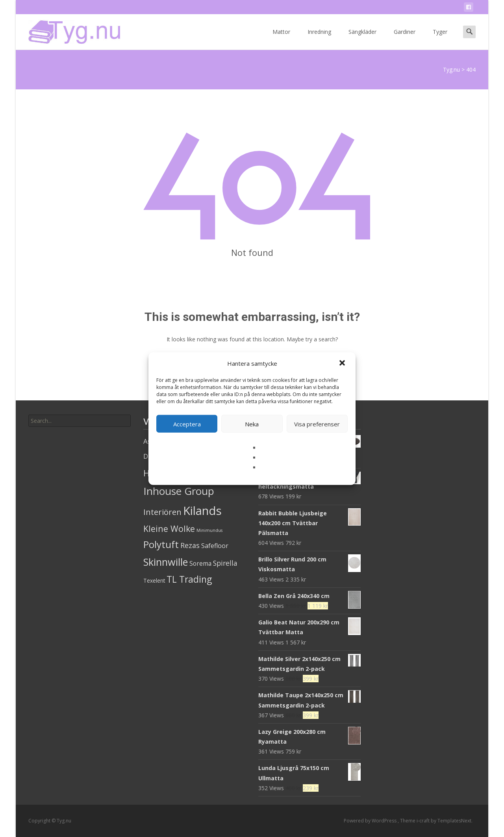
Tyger (440, 39)
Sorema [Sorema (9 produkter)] (200, 563)
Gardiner (405, 39)
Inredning (319, 39)
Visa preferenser (317, 424)
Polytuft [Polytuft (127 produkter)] (161, 544)
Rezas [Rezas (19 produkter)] (190, 545)
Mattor (281, 39)
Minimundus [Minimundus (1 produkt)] (209, 530)
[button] (343, 363)
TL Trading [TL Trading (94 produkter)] (189, 579)
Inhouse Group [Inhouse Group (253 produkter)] (179, 491)
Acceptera (187, 424)
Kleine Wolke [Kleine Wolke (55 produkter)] (169, 529)
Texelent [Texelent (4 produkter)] (154, 581)
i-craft (424, 821)
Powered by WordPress (371, 821)
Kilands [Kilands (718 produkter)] (202, 511)
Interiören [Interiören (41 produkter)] (162, 512)
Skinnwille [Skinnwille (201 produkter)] (166, 562)
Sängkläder (362, 39)
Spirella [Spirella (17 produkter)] (225, 563)
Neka (252, 424)
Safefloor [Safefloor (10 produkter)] (215, 546)
